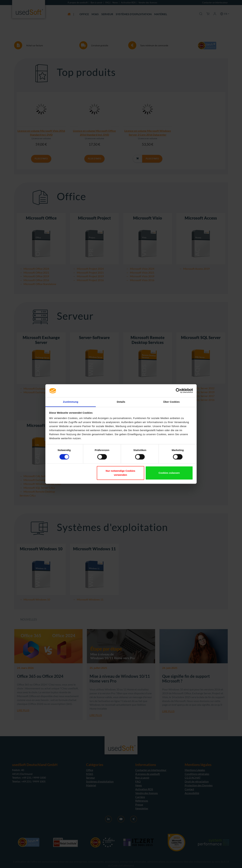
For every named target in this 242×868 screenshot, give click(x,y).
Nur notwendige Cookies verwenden (120, 473)
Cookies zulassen (169, 473)
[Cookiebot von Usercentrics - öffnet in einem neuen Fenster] (178, 391)
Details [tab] (121, 402)
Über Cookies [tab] (171, 402)
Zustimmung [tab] (71, 402)
